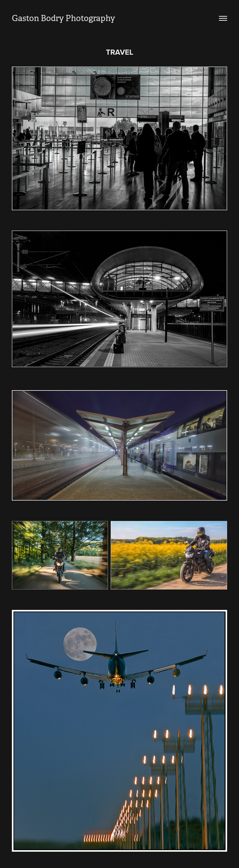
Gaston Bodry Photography (63, 18)
